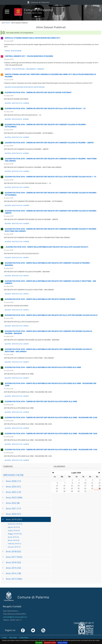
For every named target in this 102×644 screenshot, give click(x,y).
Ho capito (39, 643)
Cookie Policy (24, 638)
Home (8, 23)
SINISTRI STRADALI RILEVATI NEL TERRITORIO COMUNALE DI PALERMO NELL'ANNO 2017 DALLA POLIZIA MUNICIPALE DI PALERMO (50, 75)
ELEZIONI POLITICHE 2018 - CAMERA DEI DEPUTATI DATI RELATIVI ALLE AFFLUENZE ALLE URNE (41, 401)
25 (92, 488)
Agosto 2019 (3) (14, 527)
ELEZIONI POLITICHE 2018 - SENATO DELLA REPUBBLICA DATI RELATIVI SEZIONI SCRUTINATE (40, 299)
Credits (4, 638)
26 (100, 488)
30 (79, 491)
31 (85, 491)
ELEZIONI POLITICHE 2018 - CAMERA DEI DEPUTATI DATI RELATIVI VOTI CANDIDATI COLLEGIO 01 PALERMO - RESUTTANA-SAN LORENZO (51, 160)
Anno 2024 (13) (13, 492)
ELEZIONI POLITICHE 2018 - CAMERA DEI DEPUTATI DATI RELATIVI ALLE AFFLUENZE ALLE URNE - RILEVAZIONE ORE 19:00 (51, 433)
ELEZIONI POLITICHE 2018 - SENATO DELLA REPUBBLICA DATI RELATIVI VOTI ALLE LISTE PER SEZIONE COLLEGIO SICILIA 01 (51, 315)
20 (57, 488)
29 (72, 491)
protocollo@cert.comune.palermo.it (15, 617)
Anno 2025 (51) (13, 487)
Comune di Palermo (40, 2)
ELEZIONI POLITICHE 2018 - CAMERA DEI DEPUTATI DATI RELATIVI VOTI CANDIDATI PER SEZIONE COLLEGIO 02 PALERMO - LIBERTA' (51, 212)
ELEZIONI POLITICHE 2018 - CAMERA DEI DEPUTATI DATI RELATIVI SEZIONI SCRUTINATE (38, 92)
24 (85, 488)
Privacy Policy (62, 643)
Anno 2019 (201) (14, 519)
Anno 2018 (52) (13, 551)
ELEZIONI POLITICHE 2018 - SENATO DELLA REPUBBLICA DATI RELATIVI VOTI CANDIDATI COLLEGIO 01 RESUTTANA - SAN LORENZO (50, 282)
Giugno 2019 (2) (14, 530)
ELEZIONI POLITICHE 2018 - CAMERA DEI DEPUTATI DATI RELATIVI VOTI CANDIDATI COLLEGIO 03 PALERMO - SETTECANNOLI (46, 126)
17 (85, 486)
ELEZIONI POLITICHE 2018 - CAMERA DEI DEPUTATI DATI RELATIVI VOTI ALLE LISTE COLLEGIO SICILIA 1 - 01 (45, 108)
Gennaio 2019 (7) (14, 547)
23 (79, 488)
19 (100, 486)
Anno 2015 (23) (13, 568)
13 (57, 486)
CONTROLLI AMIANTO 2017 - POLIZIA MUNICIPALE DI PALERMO (29, 56)
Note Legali (13, 638)
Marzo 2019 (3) (14, 540)
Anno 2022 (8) (13, 503)
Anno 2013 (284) (14, 579)
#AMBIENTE (41, 69)
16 (79, 486)
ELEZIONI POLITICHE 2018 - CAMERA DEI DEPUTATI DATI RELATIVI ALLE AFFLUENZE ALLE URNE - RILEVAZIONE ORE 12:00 (51, 449)
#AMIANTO (8, 69)
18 (92, 486)
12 (100, 483)
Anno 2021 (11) (13, 508)
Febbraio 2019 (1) (14, 544)
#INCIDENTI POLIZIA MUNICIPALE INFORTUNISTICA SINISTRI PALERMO (25, 87)
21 (64, 488)
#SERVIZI (7, 51)
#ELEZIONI (8, 103)
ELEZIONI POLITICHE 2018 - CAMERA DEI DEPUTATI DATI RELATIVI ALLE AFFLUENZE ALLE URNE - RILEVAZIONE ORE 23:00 (51, 417)
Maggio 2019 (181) (15, 534)
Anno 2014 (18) (13, 573)
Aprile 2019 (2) (13, 537)
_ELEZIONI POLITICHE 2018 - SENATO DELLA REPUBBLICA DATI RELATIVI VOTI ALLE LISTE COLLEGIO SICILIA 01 (47, 247)
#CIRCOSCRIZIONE (16, 51)
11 (92, 483)
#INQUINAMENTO (31, 69)
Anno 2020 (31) (13, 514)
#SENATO (26, 258)
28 (64, 491)
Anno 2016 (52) (13, 562)
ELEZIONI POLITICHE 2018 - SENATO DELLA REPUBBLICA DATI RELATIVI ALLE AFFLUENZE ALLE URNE (43, 367)
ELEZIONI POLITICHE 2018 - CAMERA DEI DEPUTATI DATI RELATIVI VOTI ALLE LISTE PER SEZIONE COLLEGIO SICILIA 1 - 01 (51, 177)
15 (72, 486)
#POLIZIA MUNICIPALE (18, 69)
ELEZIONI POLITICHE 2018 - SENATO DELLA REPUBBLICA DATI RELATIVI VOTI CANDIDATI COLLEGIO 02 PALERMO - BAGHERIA (48, 264)
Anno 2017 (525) (14, 557)
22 (72, 488)
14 (64, 486)
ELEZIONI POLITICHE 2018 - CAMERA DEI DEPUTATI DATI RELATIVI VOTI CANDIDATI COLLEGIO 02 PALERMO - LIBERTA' (49, 143)
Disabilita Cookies (50, 643)
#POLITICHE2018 (17, 119)
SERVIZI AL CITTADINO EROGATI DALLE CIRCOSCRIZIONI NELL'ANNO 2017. (33, 38)
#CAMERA (26, 103)
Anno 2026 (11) (13, 481)
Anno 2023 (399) (14, 498)
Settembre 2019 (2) (15, 524)
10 (85, 483)
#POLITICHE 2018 (17, 103)
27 (57, 491)
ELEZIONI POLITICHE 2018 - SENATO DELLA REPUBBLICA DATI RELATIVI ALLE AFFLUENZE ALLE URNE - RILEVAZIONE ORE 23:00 (51, 384)
